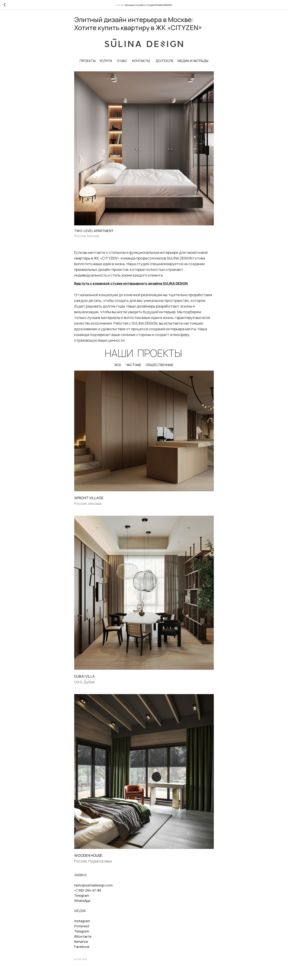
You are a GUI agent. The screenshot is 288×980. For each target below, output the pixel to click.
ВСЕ (118, 367)
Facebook (82, 948)
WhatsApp (82, 902)
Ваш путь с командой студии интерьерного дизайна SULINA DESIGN (131, 285)
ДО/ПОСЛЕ (165, 63)
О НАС (122, 63)
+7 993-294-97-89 (88, 892)
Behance (81, 943)
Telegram (82, 897)
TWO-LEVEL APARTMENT (94, 233)
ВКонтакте (83, 938)
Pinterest (82, 928)
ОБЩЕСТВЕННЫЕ (160, 367)
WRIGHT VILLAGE (89, 500)
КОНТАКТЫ (141, 63)
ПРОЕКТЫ (88, 63)
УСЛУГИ (106, 63)
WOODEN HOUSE (88, 857)
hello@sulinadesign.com (93, 887)
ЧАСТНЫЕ (133, 367)
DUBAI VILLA (84, 678)
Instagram (82, 923)
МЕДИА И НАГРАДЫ (193, 63)
